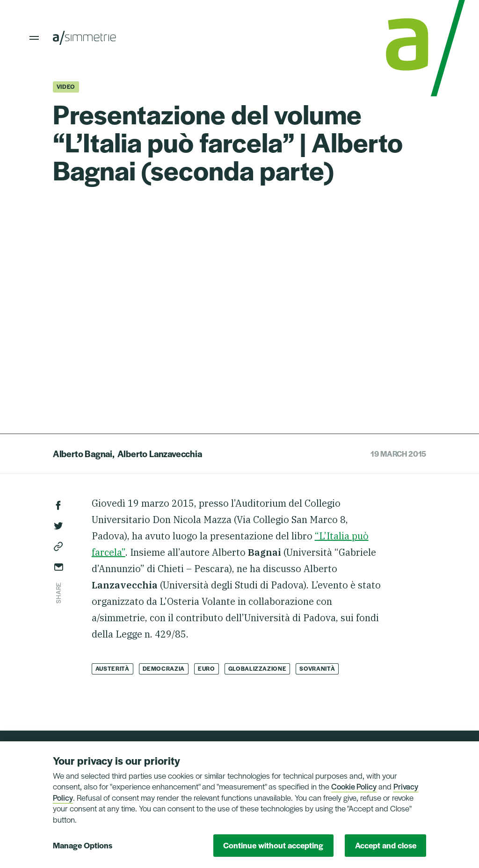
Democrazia (164, 668)
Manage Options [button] (83, 845)
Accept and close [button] (386, 845)
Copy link (58, 546)
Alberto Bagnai (83, 454)
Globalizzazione (258, 668)
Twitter (58, 526)
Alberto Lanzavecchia (160, 454)
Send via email (58, 567)
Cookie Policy (354, 786)
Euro (207, 668)
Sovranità (317, 668)
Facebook (58, 505)
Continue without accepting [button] (273, 845)
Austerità (112, 668)
